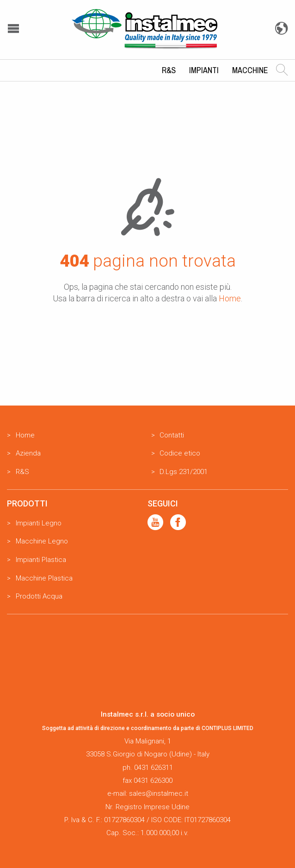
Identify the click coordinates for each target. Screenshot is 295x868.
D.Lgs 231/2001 (184, 472)
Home (230, 298)
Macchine (250, 70)
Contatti (172, 435)
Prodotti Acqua (39, 596)
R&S (169, 70)
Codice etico (180, 453)
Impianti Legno (39, 523)
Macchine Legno (42, 541)
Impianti (204, 70)
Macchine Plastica (44, 578)
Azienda (28, 453)
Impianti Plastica (41, 560)
